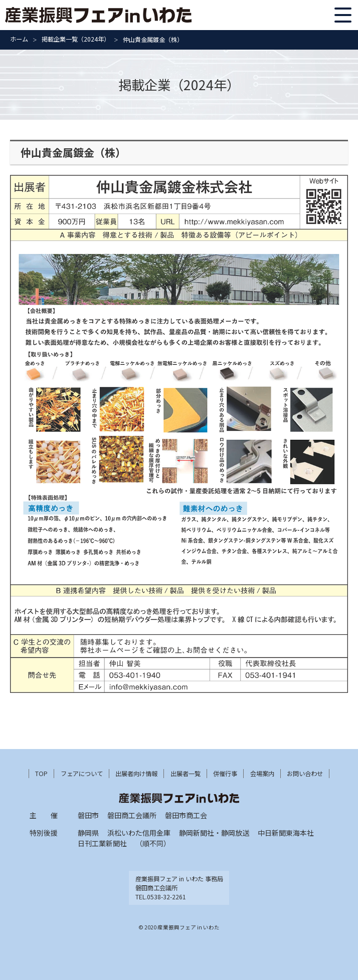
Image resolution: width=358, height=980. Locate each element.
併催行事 (225, 774)
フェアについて (82, 774)
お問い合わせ (305, 774)
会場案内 (262, 774)
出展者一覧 (186, 774)
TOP (41, 774)
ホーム (19, 39)
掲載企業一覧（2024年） (76, 39)
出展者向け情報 (136, 774)
